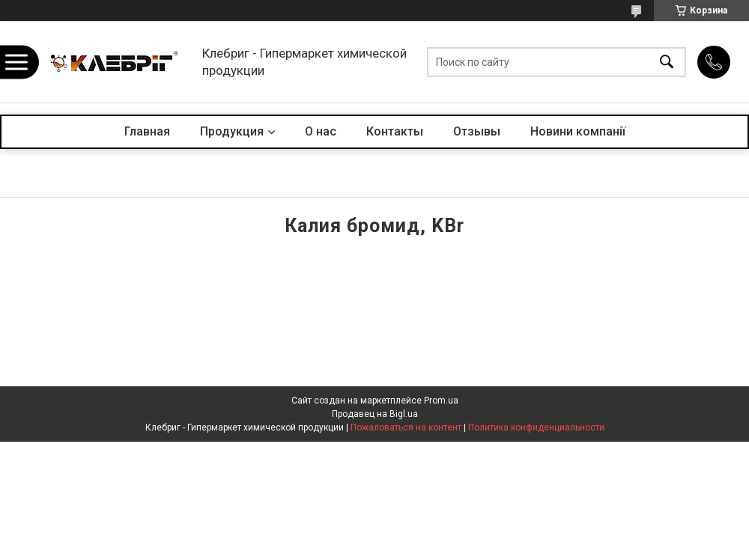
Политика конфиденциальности (536, 427)
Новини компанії (578, 131)
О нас (321, 131)
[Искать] (667, 62)
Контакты (395, 131)
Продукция (232, 131)
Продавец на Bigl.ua (375, 414)
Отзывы (477, 131)
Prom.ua (441, 401)
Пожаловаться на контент (406, 427)
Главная (147, 131)
